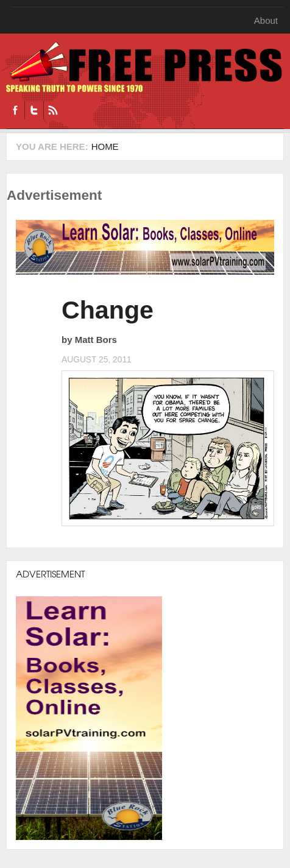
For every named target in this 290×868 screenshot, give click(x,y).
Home (105, 146)
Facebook (15, 110)
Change (108, 310)
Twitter (34, 110)
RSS (53, 110)
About (266, 20)
